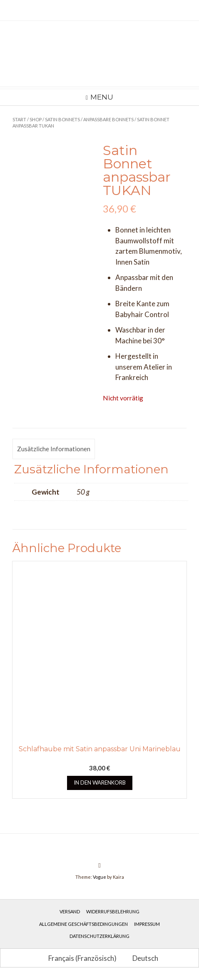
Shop (36, 119)
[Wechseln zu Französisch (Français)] (79, 958)
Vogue (99, 877)
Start (19, 119)
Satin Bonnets (62, 119)
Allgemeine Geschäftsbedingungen (83, 924)
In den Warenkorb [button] (100, 782)
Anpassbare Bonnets (108, 119)
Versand (70, 911)
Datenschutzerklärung (99, 936)
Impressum (147, 924)
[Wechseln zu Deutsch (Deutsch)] (142, 958)
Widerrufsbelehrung (113, 911)
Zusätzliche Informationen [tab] (54, 449)
